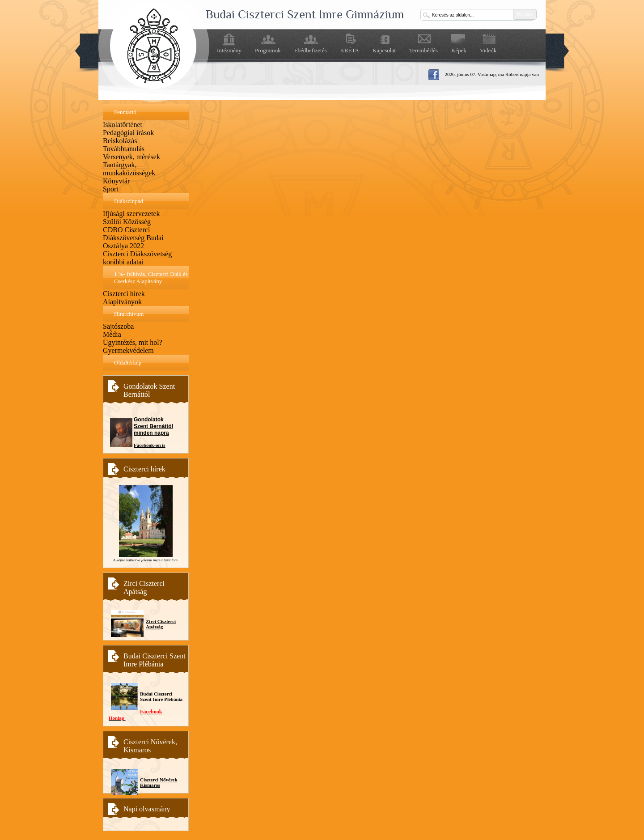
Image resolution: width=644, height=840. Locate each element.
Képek (459, 50)
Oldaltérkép (128, 363)
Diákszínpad (129, 201)
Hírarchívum (129, 314)
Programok (268, 50)
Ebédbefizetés (311, 50)
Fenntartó (125, 112)
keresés (525, 14)
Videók (488, 50)
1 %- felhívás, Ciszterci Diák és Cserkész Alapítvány (151, 278)
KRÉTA (350, 50)
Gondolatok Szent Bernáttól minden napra (153, 426)
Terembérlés (424, 50)
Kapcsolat (384, 50)
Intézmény (229, 50)
